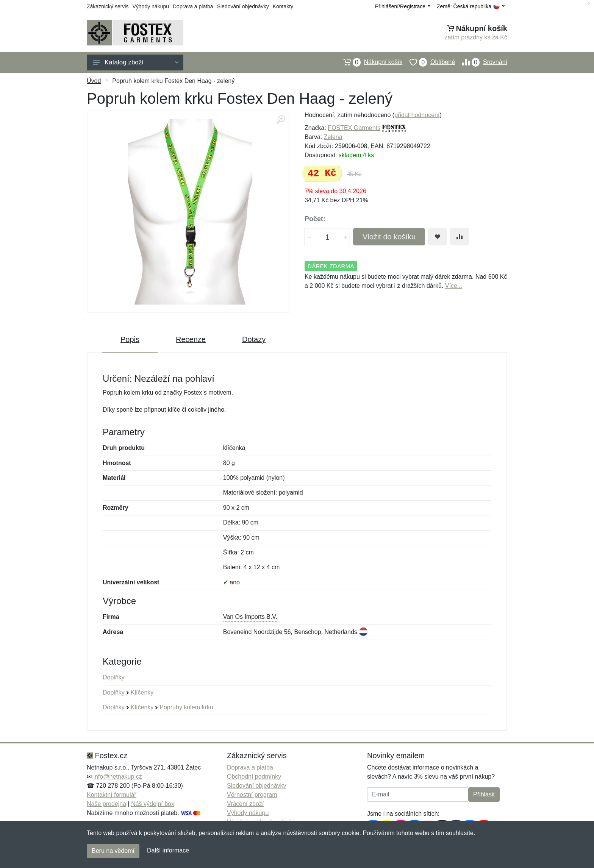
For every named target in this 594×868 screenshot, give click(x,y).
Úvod (94, 81)
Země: (471, 7)
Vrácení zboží (245, 804)
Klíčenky (142, 692)
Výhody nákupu (151, 6)
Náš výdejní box (153, 804)
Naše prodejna (106, 804)
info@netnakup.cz (117, 777)
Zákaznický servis (108, 6)
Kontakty (283, 6)
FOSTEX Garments (354, 128)
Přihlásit (484, 794)
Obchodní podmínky (254, 777)
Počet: (315, 219)
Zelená (333, 137)
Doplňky (114, 677)
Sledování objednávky (243, 6)
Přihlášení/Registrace (403, 6)
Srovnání (481, 62)
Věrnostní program (252, 795)
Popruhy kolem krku (186, 707)
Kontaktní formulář (112, 795)
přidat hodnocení (417, 115)
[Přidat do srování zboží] (460, 237)
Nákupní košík (369, 62)
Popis (130, 339)
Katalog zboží (136, 62)
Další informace (168, 850)
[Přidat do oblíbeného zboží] (438, 237)
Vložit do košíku (389, 237)
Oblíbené (429, 62)
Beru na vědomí (113, 851)
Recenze (191, 339)
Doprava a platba (193, 6)
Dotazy (254, 339)
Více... (454, 286)
